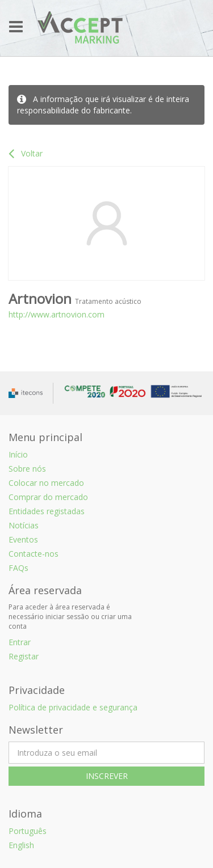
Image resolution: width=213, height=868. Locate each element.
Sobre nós (27, 469)
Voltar (26, 153)
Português (28, 831)
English (21, 845)
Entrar (20, 642)
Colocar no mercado (46, 483)
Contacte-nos (34, 554)
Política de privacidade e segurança (73, 707)
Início (18, 454)
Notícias (24, 525)
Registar (24, 656)
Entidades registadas (47, 511)
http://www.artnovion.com (57, 314)
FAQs (18, 568)
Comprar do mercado (48, 497)
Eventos (23, 539)
